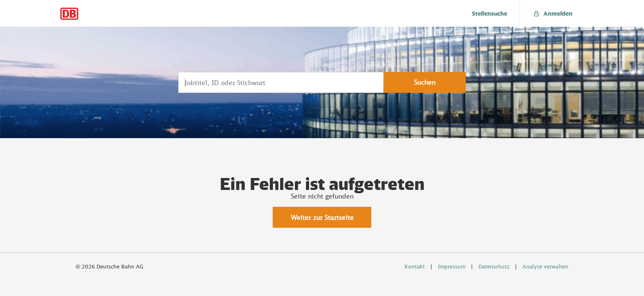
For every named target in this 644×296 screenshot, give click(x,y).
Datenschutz (494, 266)
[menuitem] (490, 13)
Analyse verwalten (545, 266)
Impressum (452, 266)
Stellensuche (490, 13)
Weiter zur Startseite (322, 217)
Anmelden (552, 13)
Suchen (425, 82)
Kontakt (415, 266)
